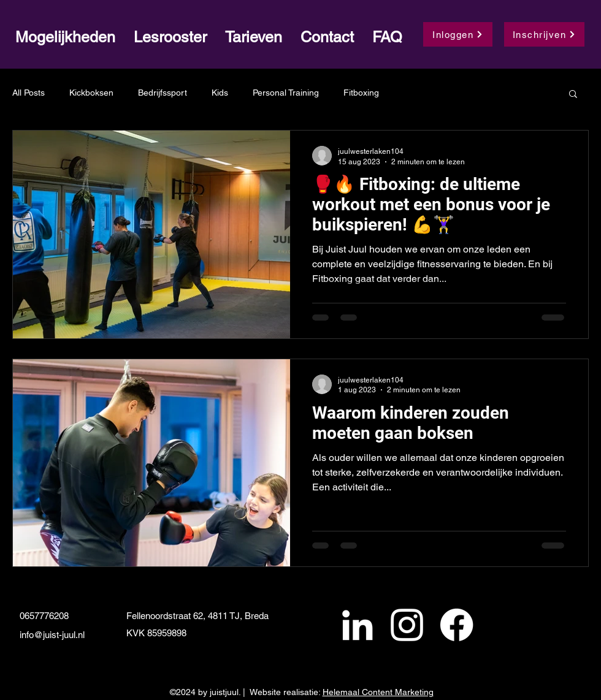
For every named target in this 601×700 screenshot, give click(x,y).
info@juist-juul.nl (52, 635)
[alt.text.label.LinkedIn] (357, 625)
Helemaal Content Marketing (378, 692)
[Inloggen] (458, 34)
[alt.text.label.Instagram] (407, 625)
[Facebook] (457, 625)
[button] (573, 95)
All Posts (29, 93)
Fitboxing (361, 93)
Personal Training (286, 93)
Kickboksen (91, 93)
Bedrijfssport (163, 93)
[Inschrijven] (544, 34)
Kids (220, 93)
